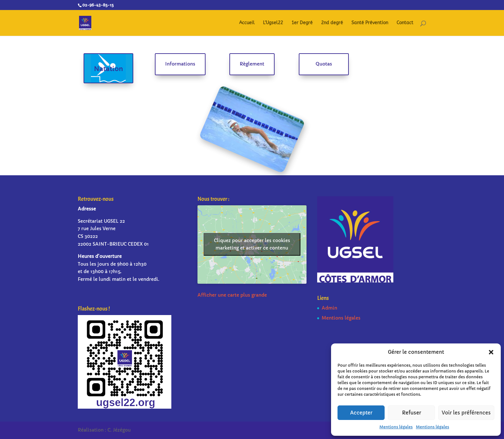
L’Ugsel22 (273, 23)
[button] (491, 352)
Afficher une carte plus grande (232, 295)
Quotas (324, 64)
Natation (108, 69)
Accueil (247, 23)
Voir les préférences (466, 413)
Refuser (412, 413)
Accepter (361, 413)
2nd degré (332, 23)
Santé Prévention (370, 23)
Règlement (252, 64)
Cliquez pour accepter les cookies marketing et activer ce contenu (252, 244)
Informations (180, 64)
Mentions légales (396, 427)
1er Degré (302, 23)
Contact (405, 23)
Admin (329, 308)
